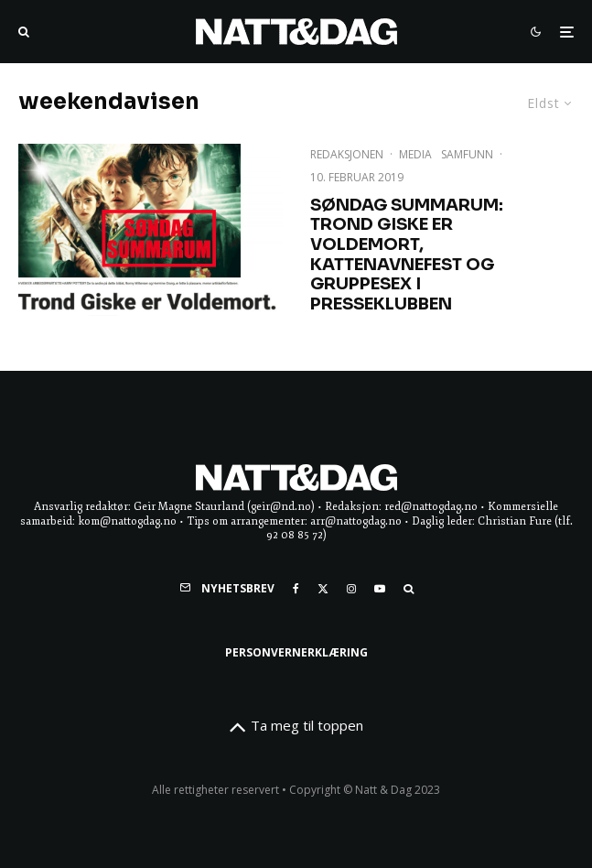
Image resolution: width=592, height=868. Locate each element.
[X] (323, 589)
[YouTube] (380, 589)
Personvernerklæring (296, 652)
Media (415, 154)
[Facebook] (296, 589)
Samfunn (467, 154)
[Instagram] (351, 589)
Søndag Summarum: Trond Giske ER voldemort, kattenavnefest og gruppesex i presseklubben (407, 255)
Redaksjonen (347, 154)
